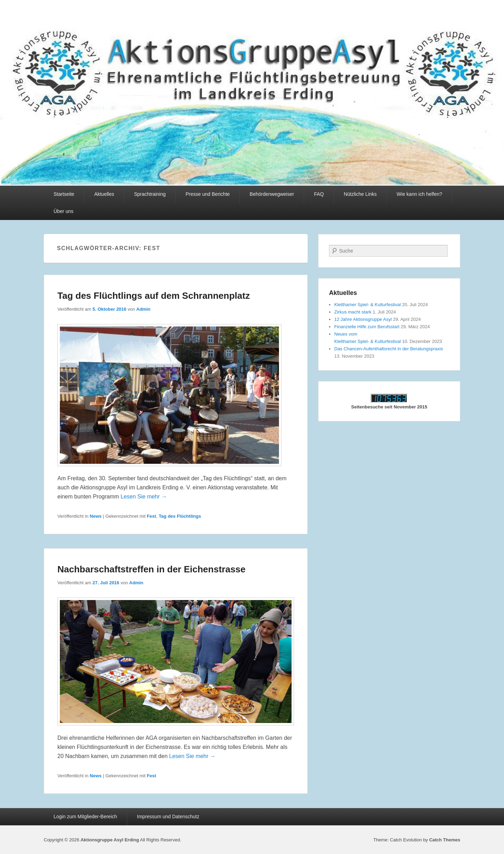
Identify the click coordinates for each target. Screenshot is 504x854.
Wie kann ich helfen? (419, 194)
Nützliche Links (360, 194)
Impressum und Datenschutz (168, 817)
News (96, 516)
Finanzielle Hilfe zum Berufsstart (367, 327)
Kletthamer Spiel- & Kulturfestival (367, 305)
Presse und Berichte (208, 194)
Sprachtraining (150, 194)
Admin (143, 309)
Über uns (64, 211)
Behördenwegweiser (272, 194)
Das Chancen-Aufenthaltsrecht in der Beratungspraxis (389, 349)
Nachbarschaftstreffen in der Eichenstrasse (152, 569)
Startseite (64, 194)
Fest (151, 516)
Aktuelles (104, 194)
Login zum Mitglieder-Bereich (85, 817)
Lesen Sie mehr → (144, 497)
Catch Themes (445, 840)
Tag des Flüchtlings (180, 516)
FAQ (319, 194)
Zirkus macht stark (353, 312)
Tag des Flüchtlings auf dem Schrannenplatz (154, 296)
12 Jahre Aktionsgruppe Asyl (363, 319)
